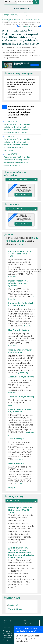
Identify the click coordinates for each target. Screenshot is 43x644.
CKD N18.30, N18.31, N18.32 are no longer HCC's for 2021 (21, 254)
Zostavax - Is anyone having (21, 377)
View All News (15, 609)
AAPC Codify (8, 621)
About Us (7, 623)
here (20, 244)
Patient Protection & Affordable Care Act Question (18, 283)
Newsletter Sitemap (10, 625)
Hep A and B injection (19, 330)
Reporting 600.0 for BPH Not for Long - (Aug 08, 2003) (20, 510)
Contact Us (7, 627)
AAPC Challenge (16, 439)
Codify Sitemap (27, 623)
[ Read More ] (28, 326)
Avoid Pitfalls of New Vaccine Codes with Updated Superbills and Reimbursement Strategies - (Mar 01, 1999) (21, 553)
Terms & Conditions (28, 625)
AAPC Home (26, 621)
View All (12, 488)
